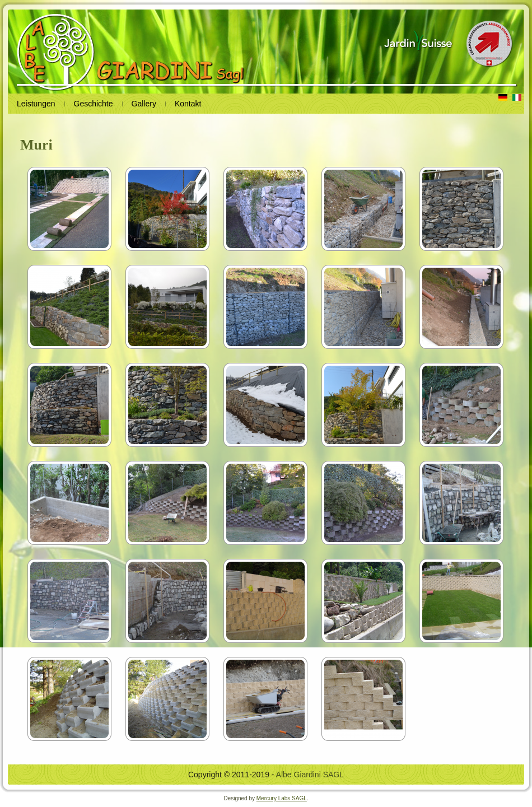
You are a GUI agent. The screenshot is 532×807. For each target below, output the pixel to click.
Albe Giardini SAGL (310, 775)
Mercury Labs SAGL (282, 798)
